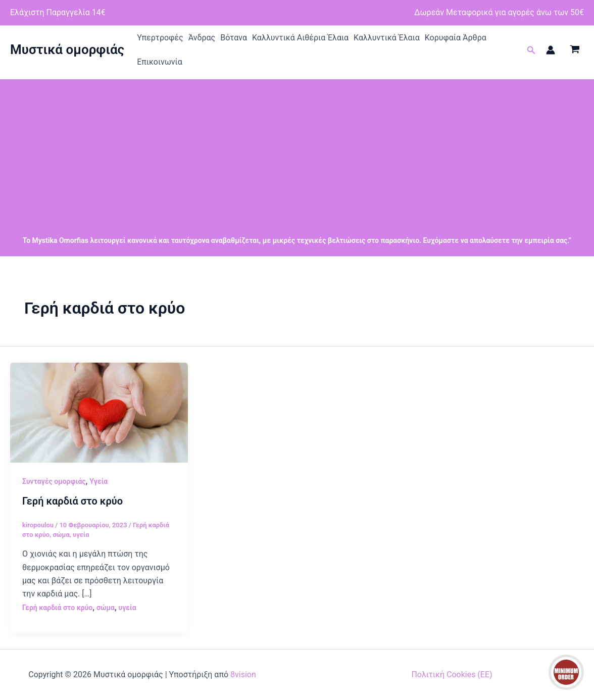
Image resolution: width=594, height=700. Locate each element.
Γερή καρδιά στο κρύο (72, 501)
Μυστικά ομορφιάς (67, 49)
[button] (531, 50)
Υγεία (98, 481)
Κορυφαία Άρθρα (456, 38)
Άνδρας (202, 38)
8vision (243, 674)
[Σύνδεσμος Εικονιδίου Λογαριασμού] (551, 50)
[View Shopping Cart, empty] (575, 50)
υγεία (81, 535)
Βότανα (234, 38)
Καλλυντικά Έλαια (387, 38)
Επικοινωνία (160, 62)
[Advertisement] (297, 150)
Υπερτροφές (160, 38)
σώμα (61, 535)
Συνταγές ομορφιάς (54, 481)
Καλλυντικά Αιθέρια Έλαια (300, 38)
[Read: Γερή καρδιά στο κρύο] (99, 412)
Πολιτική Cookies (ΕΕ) (452, 674)
